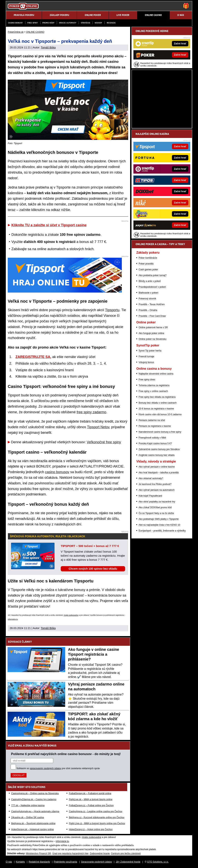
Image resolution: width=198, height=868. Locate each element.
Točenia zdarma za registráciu (154, 385)
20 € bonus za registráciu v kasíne (156, 409)
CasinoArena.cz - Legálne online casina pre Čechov (96, 811)
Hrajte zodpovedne (71, 615)
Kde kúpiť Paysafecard (150, 496)
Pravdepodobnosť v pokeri (152, 287)
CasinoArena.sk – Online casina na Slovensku (35, 793)
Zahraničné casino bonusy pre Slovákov (159, 449)
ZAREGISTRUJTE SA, (33, 357)
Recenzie (111, 23)
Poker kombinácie (148, 258)
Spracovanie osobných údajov (96, 862)
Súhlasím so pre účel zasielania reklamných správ (58, 768)
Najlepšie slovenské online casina (156, 374)
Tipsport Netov (98, 427)
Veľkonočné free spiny (104, 442)
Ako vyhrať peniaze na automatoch (157, 490)
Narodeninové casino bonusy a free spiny (160, 432)
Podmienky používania (65, 862)
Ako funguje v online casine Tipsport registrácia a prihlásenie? (94, 654)
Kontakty (20, 862)
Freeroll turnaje (146, 356)
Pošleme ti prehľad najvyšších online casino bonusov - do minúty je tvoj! (66, 754)
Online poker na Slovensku (152, 339)
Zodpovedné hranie (100, 853)
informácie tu (13, 619)
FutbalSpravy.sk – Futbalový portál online (90, 793)
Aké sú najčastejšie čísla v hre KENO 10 (159, 525)
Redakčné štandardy (39, 862)
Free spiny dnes (147, 380)
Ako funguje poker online (151, 333)
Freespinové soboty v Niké (152, 438)
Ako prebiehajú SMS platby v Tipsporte (159, 519)
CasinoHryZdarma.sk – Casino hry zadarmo (34, 799)
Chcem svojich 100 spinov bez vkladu (93, 569)
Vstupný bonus (146, 362)
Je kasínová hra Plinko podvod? (155, 484)
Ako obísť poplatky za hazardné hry (157, 502)
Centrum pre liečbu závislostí (126, 853)
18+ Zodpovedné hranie (128, 862)
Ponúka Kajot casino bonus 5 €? (155, 443)
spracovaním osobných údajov (45, 768)
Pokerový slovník (147, 299)
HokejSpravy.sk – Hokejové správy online (32, 829)
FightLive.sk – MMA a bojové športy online (91, 799)
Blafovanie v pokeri (148, 293)
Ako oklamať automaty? (151, 478)
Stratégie (86, 23)
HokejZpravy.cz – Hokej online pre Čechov (91, 829)
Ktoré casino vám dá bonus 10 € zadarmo (160, 414)
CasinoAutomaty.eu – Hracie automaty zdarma (35, 811)
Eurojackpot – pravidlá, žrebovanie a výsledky (162, 531)
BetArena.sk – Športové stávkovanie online (33, 823)
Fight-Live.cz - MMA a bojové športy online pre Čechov (97, 823)
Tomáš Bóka (48, 47)
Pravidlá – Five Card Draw (152, 316)
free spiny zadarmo (91, 412)
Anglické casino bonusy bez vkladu (157, 455)
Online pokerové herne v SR (153, 327)
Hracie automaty (68, 23)
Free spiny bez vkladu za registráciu (157, 397)
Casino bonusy (15, 23)
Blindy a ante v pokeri (150, 281)
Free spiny (32, 23)
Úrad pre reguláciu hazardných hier (70, 853)
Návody (98, 23)
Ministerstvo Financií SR (38, 853)
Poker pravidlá (146, 264)
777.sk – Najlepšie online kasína (28, 805)
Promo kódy (48, 23)
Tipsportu (112, 310)
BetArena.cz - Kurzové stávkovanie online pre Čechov (97, 817)
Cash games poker (148, 270)
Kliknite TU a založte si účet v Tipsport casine (49, 225)
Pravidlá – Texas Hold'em (152, 304)
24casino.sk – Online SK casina (28, 817)
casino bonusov (57, 472)
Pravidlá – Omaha (148, 310)
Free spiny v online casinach (153, 391)
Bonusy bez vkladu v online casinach (158, 403)
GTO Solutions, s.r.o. (158, 862)
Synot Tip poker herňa (150, 351)
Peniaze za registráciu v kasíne (155, 426)
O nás (9, 862)
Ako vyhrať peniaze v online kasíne (157, 467)
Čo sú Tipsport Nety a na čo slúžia (156, 513)
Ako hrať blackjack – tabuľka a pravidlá (159, 473)
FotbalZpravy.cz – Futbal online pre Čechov (91, 805)
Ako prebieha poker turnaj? (153, 275)
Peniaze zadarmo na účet (152, 420)
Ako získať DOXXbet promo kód (155, 507)
